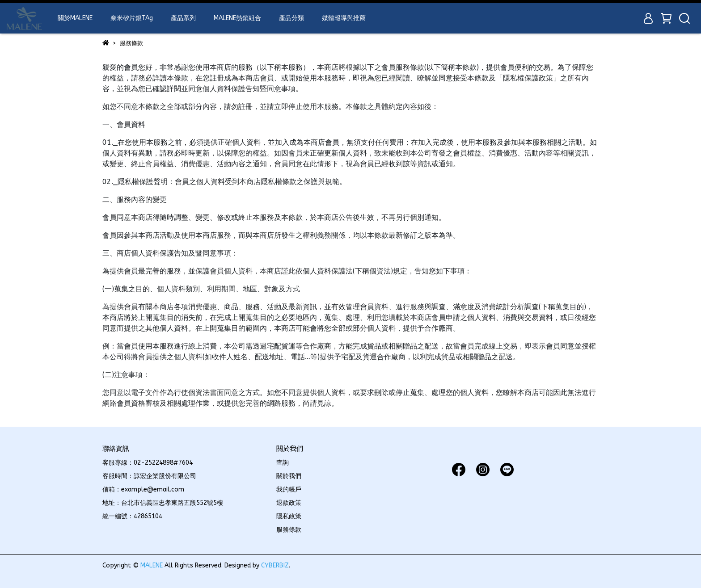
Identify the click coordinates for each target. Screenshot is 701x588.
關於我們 (289, 476)
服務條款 (289, 530)
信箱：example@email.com (143, 489)
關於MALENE (75, 18)
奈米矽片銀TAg (132, 18)
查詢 (283, 463)
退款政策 (289, 503)
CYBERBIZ (275, 565)
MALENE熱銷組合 (237, 18)
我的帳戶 (289, 489)
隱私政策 (289, 516)
